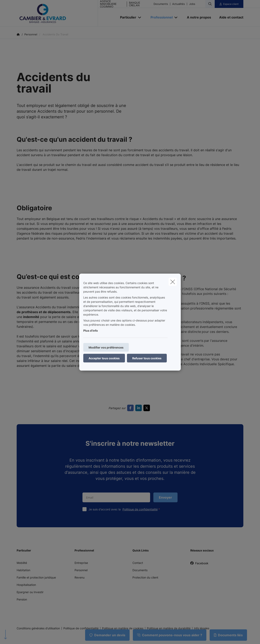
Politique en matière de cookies (123, 628)
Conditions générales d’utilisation (38, 628)
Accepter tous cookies (104, 358)
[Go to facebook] (131, 408)
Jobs (192, 4)
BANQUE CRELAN (135, 4)
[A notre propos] (199, 17)
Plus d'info (91, 330)
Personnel (81, 570)
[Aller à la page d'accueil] (57, 13)
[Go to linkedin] (139, 408)
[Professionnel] (160, 17)
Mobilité (22, 563)
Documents (161, 4)
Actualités (179, 4)
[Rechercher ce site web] (210, 4)
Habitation (23, 570)
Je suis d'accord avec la (125, 509)
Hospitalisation (26, 585)
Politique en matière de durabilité (169, 628)
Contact (138, 563)
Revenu (80, 577)
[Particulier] (127, 17)
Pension (22, 599)
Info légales (202, 628)
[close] (173, 282)
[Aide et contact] (229, 17)
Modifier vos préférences (106, 347)
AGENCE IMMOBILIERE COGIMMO (108, 4)
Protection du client (145, 577)
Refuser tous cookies (147, 358)
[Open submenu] (140, 17)
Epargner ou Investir (30, 592)
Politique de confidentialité (140, 509)
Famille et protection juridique (36, 577)
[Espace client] (229, 4)
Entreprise (81, 563)
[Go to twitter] (147, 408)
